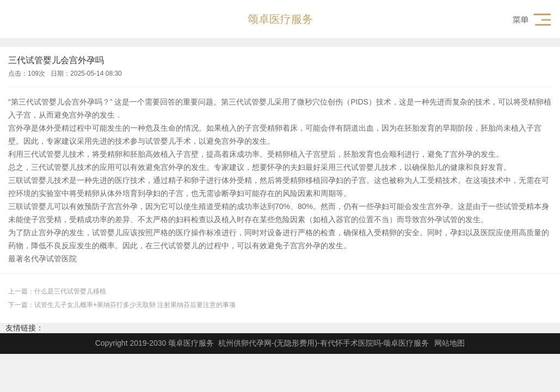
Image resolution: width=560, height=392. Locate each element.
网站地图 (450, 343)
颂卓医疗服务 (280, 19)
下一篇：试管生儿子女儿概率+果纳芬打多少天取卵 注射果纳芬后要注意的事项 (122, 305)
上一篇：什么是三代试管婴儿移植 (57, 291)
